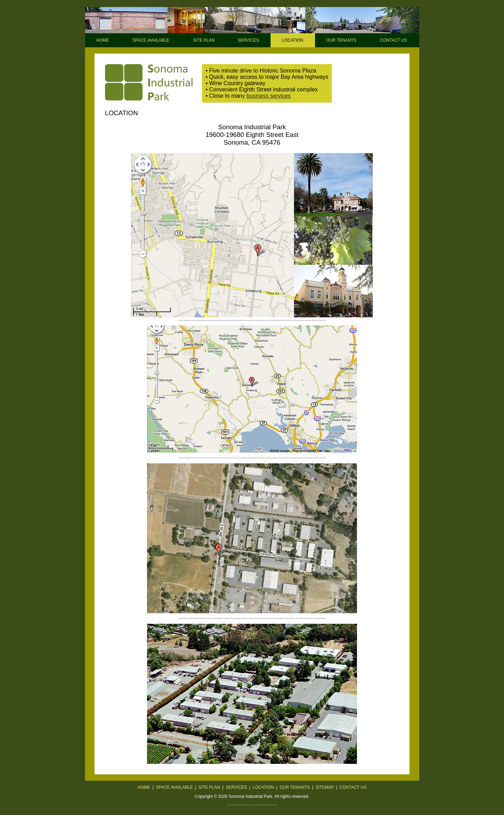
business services (268, 96)
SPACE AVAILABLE (151, 40)
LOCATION (263, 787)
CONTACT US (394, 40)
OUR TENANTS (341, 40)
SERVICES (248, 40)
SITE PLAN (204, 40)
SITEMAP (324, 787)
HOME (103, 40)
